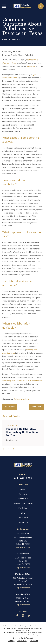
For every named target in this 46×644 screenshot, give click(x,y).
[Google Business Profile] (23, 616)
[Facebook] (17, 616)
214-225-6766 (23, 478)
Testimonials (23, 518)
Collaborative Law (21, 399)
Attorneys (23, 494)
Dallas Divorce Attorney (23, 503)
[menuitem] (11, 641)
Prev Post (10, 407)
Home (23, 489)
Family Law (23, 499)
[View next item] (13, 449)
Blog (23, 513)
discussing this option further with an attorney (22, 381)
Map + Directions (23, 547)
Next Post (36, 407)
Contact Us (23, 522)
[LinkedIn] (29, 616)
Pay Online (23, 508)
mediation (31, 66)
